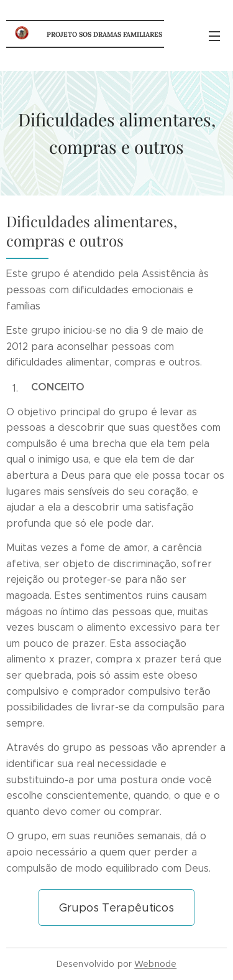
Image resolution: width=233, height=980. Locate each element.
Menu (214, 36)
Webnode (155, 964)
